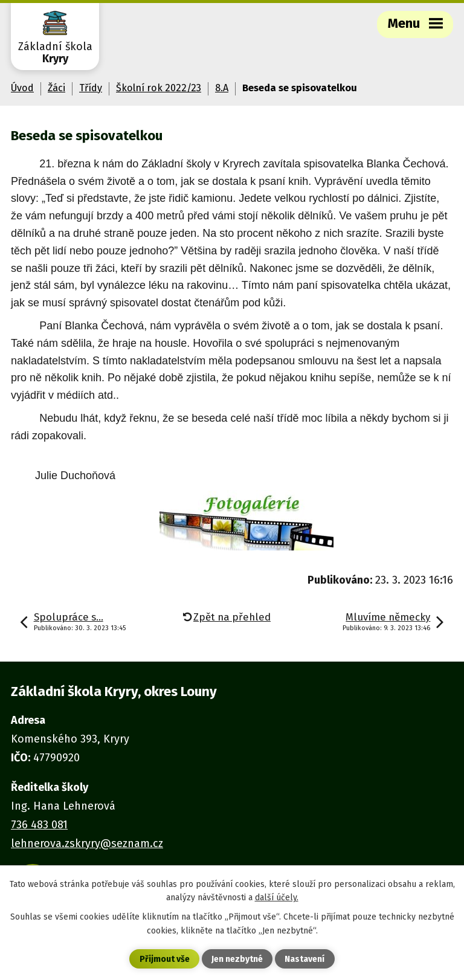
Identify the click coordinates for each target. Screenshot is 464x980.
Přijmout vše (165, 959)
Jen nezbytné (237, 959)
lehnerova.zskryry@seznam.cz (87, 843)
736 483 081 (39, 825)
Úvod (22, 88)
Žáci (56, 88)
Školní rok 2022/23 (159, 88)
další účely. (277, 898)
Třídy (91, 88)
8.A (222, 88)
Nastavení (304, 959)
